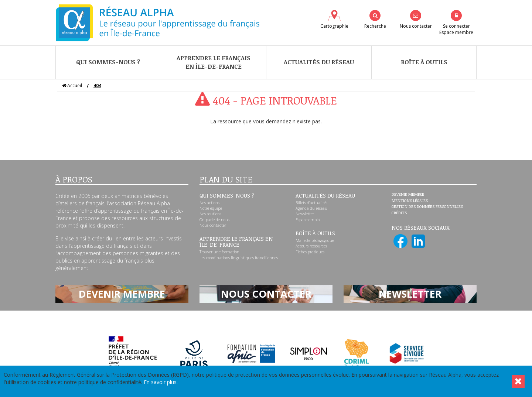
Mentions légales (410, 201)
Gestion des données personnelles (427, 207)
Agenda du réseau (311, 208)
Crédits (399, 213)
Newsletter (305, 214)
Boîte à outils (424, 62)
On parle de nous (214, 220)
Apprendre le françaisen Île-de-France (214, 62)
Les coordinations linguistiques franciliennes (239, 258)
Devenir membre (408, 195)
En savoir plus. (161, 382)
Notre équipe (211, 208)
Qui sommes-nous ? (108, 62)
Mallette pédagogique (315, 240)
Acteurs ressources (311, 246)
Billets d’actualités (311, 203)
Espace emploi (308, 220)
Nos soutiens (210, 214)
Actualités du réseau (319, 62)
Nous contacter (213, 225)
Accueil (72, 85)
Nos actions (209, 203)
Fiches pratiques (310, 252)
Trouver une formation (219, 252)
